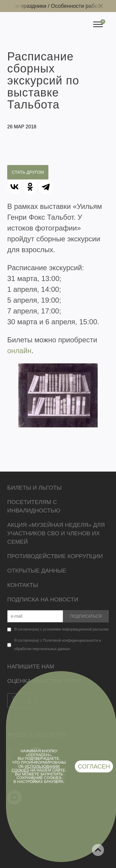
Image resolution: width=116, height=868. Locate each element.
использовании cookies (36, 768)
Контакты (23, 585)
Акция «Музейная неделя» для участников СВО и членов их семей (56, 533)
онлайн (19, 351)
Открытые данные (37, 571)
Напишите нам (31, 666)
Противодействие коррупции (55, 556)
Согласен (94, 766)
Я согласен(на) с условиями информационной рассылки (61, 629)
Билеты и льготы (34, 488)
